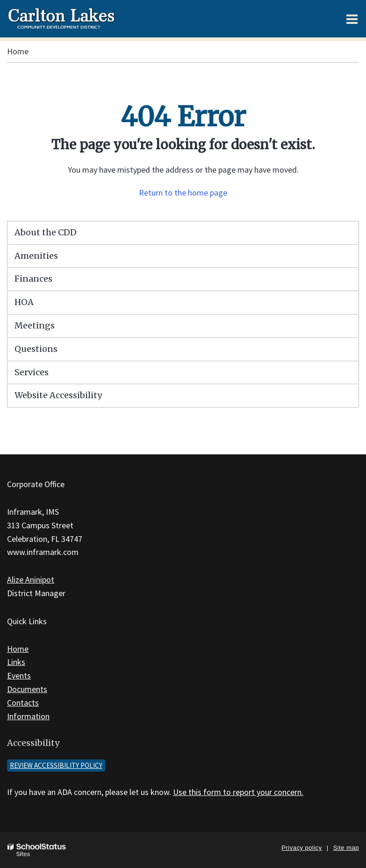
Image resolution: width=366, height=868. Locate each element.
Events (19, 675)
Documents (27, 689)
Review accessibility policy (56, 765)
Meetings (35, 325)
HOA (24, 302)
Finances (33, 279)
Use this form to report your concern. (238, 792)
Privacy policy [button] (301, 848)
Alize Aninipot (31, 580)
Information (28, 716)
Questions (36, 349)
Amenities (36, 256)
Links (16, 662)
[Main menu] (352, 19)
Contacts (23, 703)
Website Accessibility (58, 395)
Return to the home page (183, 193)
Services (32, 372)
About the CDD (46, 232)
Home (18, 51)
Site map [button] (346, 848)
